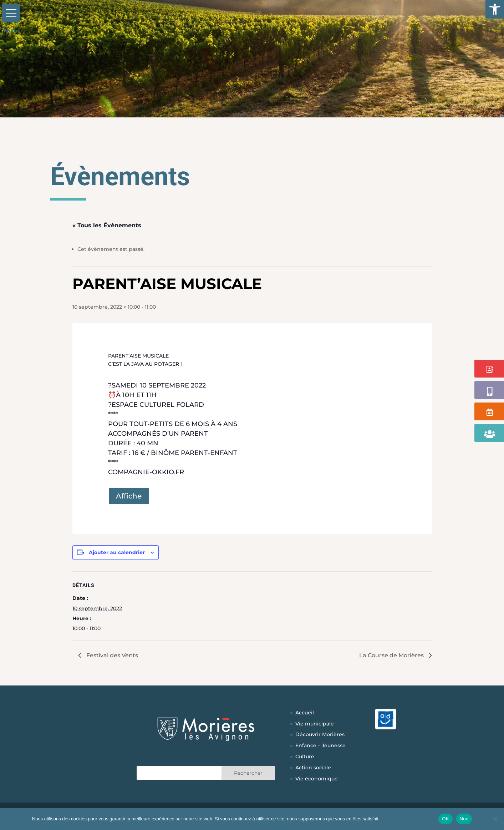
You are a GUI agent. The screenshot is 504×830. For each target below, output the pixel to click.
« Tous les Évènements (107, 225)
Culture (305, 756)
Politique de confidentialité (408, 819)
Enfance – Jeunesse (320, 745)
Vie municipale (315, 724)
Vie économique (317, 779)
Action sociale (313, 768)
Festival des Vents (111, 655)
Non (464, 819)
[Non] (495, 819)
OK (445, 819)
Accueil (305, 713)
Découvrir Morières (320, 734)
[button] (495, 9)
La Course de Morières (392, 655)
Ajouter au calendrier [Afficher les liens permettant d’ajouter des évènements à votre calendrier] (117, 552)
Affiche (129, 496)
